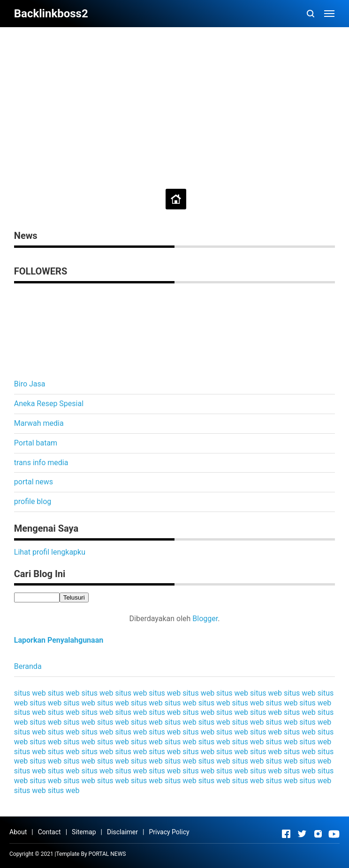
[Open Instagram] (318, 834)
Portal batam (36, 443)
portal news (34, 482)
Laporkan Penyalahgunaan (59, 640)
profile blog (33, 501)
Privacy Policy (169, 832)
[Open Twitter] (302, 834)
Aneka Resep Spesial (49, 404)
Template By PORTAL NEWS (91, 854)
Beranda (28, 666)
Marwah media (39, 423)
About (18, 832)
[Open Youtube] (334, 834)
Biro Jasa (30, 384)
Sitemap (84, 832)
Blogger (205, 619)
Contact (49, 832)
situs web (30, 693)
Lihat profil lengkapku (50, 552)
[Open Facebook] (286, 834)
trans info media (41, 463)
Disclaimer (122, 832)
